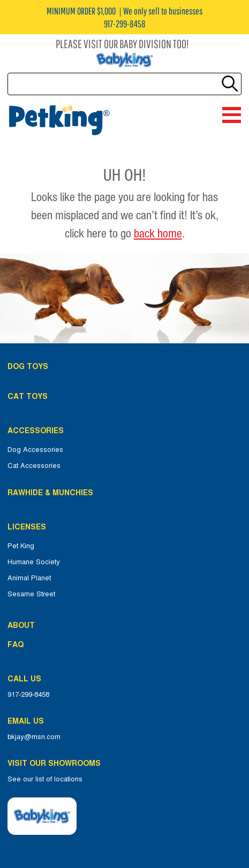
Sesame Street (31, 594)
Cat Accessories (34, 466)
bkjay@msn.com (34, 737)
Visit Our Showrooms (56, 763)
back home (158, 233)
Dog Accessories (35, 450)
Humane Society (34, 562)
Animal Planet (29, 578)
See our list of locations (45, 779)
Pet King (21, 546)
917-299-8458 (28, 695)
